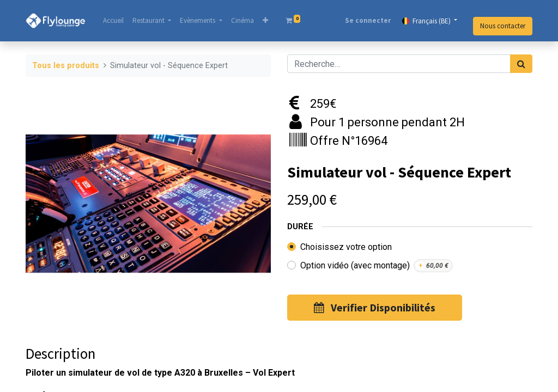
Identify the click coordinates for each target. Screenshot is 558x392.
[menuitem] (113, 21)
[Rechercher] (521, 64)
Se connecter (368, 20)
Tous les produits (66, 66)
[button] (265, 21)
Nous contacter (503, 26)
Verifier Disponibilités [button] (375, 307)
